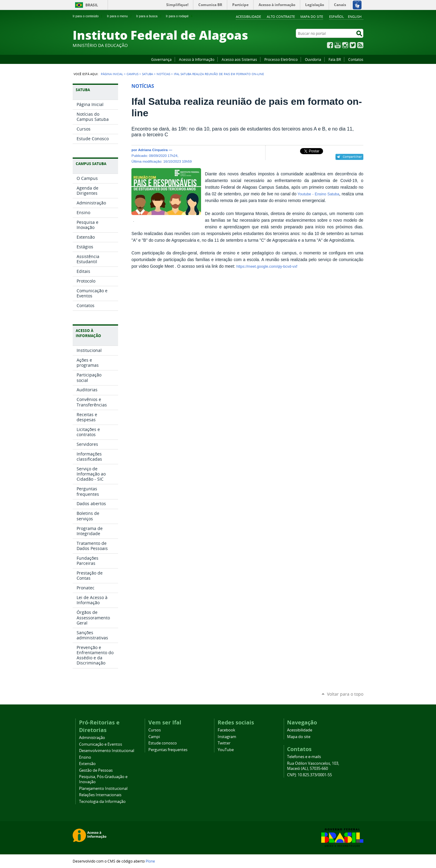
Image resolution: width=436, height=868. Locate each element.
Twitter (353, 45)
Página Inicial (112, 74)
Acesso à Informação (197, 59)
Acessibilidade (248, 17)
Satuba (147, 74)
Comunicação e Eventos (101, 744)
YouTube (338, 45)
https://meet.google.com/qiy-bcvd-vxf (267, 267)
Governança (161, 59)
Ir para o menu (120, 16)
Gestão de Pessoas (96, 770)
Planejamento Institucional (103, 788)
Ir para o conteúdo (88, 16)
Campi (154, 737)
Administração (92, 738)
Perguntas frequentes (168, 750)
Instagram (345, 45)
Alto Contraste (281, 17)
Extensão (87, 764)
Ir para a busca (149, 16)
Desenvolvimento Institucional (107, 751)
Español (337, 17)
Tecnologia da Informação (102, 802)
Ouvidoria (313, 59)
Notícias (163, 74)
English (355, 17)
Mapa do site (312, 17)
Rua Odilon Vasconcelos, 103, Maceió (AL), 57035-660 (313, 766)
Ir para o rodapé (180, 16)
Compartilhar (352, 157)
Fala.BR (335, 59)
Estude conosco (163, 743)
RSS (360, 45)
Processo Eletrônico (281, 59)
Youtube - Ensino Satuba (318, 194)
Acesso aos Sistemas (239, 59)
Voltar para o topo (345, 694)
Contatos (356, 59)
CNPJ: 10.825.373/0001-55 (309, 775)
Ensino (85, 757)
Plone (150, 861)
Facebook (330, 45)
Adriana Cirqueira (153, 150)
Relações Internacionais (100, 795)
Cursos (155, 730)
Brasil (92, 5)
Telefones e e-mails (304, 757)
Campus (132, 74)
